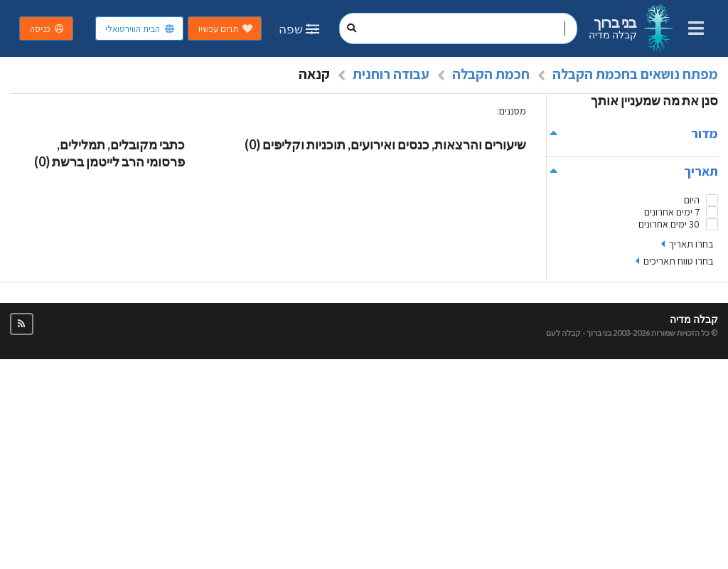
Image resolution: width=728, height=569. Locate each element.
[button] (22, 324)
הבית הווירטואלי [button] (140, 29)
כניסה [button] (48, 29)
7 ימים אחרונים (672, 212)
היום (692, 200)
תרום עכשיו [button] (226, 29)
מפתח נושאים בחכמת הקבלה (635, 74)
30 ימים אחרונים (669, 224)
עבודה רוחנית (391, 74)
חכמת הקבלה (491, 74)
